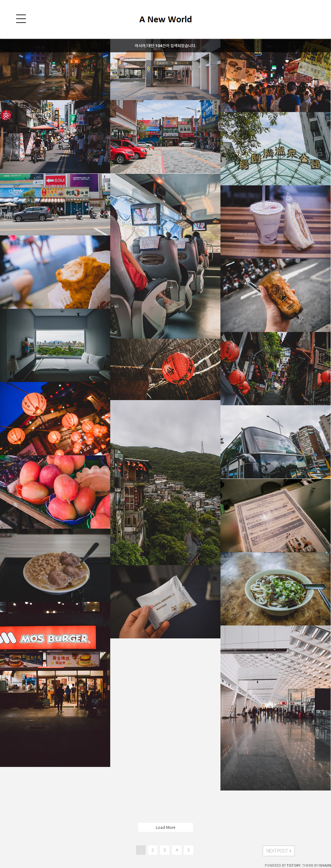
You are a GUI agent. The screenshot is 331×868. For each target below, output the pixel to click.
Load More (165, 827)
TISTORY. (294, 865)
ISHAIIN (325, 865)
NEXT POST (279, 851)
